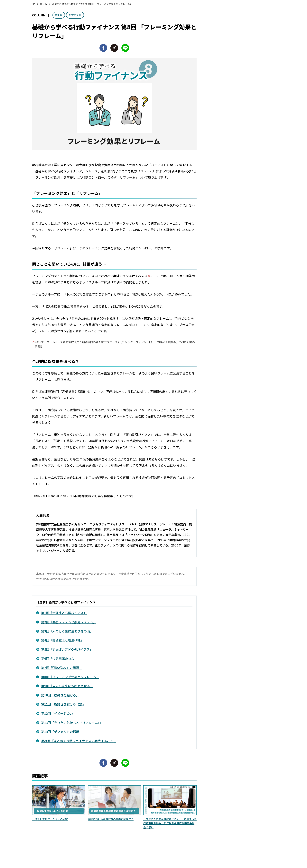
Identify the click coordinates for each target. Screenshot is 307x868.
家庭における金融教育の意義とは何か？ (111, 819)
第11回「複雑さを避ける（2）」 (63, 704)
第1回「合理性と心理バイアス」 (64, 613)
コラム (43, 4)
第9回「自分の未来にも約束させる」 (67, 686)
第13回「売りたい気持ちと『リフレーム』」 (72, 723)
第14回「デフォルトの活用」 (62, 732)
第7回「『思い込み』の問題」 (62, 668)
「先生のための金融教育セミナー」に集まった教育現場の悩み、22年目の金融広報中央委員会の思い (170, 823)
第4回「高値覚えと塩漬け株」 (62, 640)
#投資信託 (75, 15)
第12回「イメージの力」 (59, 713)
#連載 (59, 15)
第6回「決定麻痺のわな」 (59, 658)
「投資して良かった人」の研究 (50, 819)
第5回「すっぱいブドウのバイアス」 (67, 649)
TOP (33, 4)
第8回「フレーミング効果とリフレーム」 (70, 677)
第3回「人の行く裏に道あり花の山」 (67, 631)
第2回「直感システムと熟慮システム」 (69, 622)
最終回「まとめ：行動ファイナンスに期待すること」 (79, 741)
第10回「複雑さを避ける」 (60, 695)
